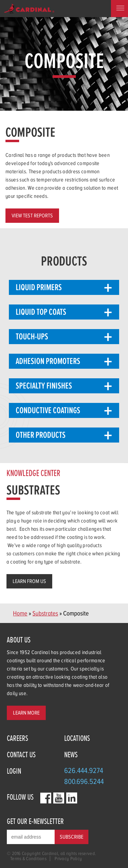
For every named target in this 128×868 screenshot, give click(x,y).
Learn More (26, 713)
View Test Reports (32, 216)
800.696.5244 (84, 781)
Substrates (45, 613)
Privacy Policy (68, 859)
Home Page (29, 9)
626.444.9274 (84, 770)
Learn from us (29, 581)
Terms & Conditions (28, 859)
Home (20, 613)
